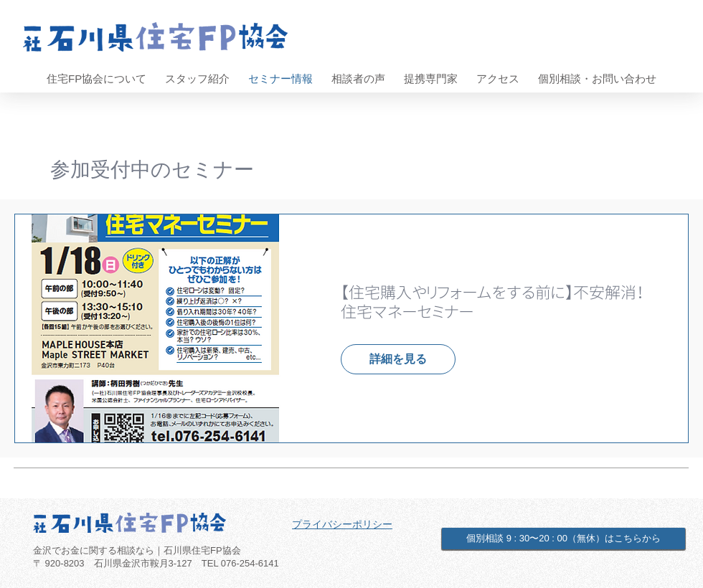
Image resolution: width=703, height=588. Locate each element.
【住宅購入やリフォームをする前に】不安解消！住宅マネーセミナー (492, 302)
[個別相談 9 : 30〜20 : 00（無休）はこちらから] (563, 539)
